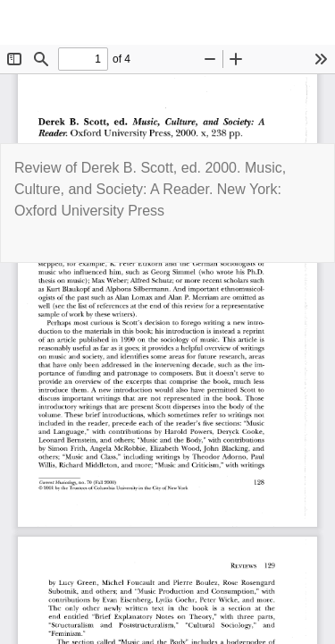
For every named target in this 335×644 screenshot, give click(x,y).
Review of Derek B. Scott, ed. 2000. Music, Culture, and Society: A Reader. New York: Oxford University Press (150, 189)
